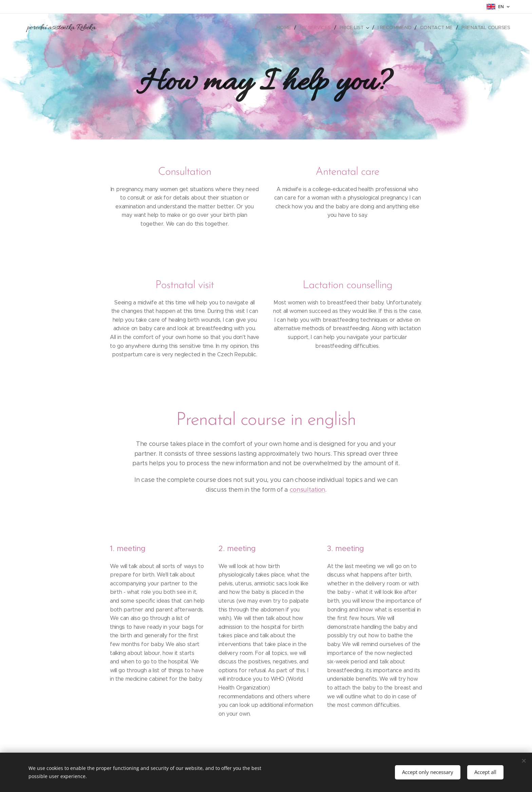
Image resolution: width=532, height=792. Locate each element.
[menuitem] (286, 27)
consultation (307, 490)
